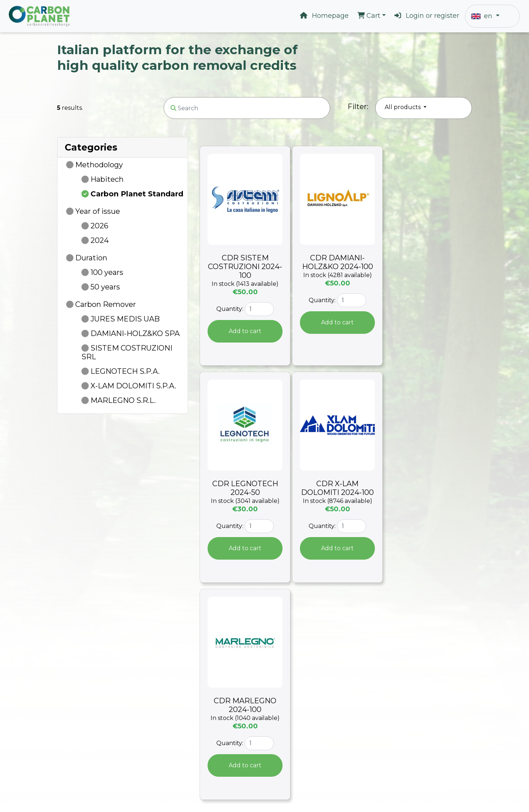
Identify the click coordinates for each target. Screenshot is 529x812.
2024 (100, 240)
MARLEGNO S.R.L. (123, 400)
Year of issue (98, 211)
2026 (99, 226)
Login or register (427, 16)
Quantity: (230, 309)
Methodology (99, 165)
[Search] (247, 108)
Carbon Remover (106, 304)
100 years (107, 272)
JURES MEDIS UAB (125, 319)
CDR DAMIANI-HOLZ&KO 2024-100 (338, 262)
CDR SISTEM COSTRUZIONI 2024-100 (245, 267)
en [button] (483, 16)
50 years (105, 287)
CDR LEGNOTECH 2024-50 (245, 488)
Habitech (107, 179)
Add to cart (245, 331)
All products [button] (403, 107)
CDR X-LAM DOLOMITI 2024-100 (337, 488)
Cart (370, 16)
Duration (91, 258)
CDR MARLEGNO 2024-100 (245, 705)
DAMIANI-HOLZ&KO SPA (135, 333)
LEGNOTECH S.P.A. (125, 371)
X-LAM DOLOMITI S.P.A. (133, 386)
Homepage (324, 16)
